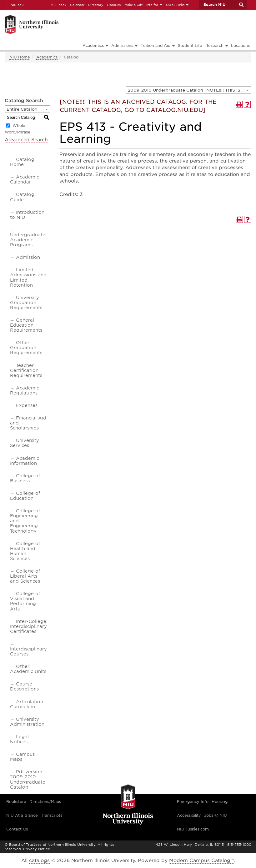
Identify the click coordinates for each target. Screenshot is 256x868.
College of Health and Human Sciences (25, 551)
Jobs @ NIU (216, 815)
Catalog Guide (22, 197)
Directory (96, 5)
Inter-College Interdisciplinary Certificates (28, 626)
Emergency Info (193, 802)
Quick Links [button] (177, 5)
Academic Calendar (25, 179)
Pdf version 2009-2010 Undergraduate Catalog (28, 779)
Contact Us (17, 829)
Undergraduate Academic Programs (28, 240)
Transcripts (52, 815)
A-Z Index (58, 5)
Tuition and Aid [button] (158, 45)
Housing (220, 802)
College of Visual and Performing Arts (25, 601)
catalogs (39, 860)
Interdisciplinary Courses (28, 651)
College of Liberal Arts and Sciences (25, 576)
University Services (25, 443)
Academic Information (25, 461)
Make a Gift (133, 5)
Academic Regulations (25, 390)
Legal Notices (19, 739)
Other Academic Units (28, 669)
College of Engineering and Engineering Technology (25, 521)
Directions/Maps (45, 802)
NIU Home (20, 57)
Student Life (190, 45)
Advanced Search (26, 140)
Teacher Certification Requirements (26, 370)
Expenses (27, 405)
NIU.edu (14, 5)
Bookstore (16, 802)
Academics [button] (95, 45)
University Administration (27, 722)
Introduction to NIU (27, 215)
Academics (47, 57)
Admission (28, 257)
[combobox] (188, 90)
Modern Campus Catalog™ (201, 860)
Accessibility (189, 815)
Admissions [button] (124, 45)
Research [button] (217, 45)
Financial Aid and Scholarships (28, 423)
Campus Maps (22, 757)
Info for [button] (154, 5)
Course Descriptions (24, 686)
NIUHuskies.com (193, 829)
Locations (240, 45)
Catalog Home (22, 162)
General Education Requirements (26, 325)
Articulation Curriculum (27, 704)
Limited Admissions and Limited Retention (28, 277)
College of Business (25, 478)
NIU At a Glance (22, 815)
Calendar (77, 5)
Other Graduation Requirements (26, 348)
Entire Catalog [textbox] (22, 109)
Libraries (114, 5)
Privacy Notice (37, 849)
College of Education (25, 496)
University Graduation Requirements (26, 303)
